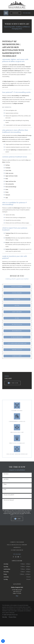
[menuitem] (17, 542)
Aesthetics (17, 547)
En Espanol (15, 13)
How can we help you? (9, 500)
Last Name (6, 479)
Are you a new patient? (9, 495)
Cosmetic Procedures (17, 542)
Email (5, 490)
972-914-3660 (27, 13)
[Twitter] (21, 557)
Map (17, 596)
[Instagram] (16, 557)
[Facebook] (13, 557)
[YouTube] (18, 557)
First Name (6, 474)
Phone (5, 484)
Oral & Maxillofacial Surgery (17, 545)
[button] (3, 641)
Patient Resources (17, 550)
